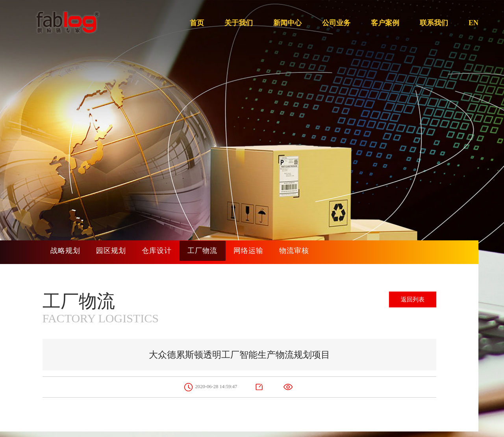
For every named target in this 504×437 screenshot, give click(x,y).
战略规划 (68, 252)
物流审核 (324, 252)
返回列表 (410, 300)
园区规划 (119, 252)
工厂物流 (222, 252)
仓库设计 (170, 252)
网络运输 (273, 252)
